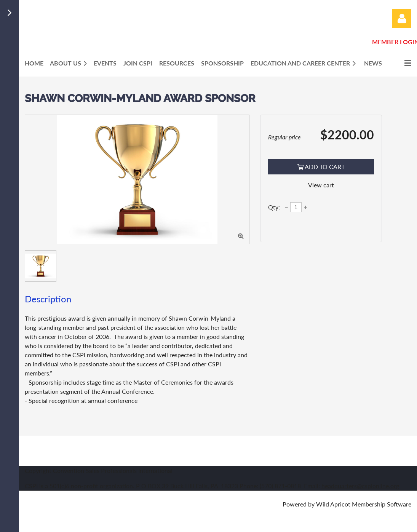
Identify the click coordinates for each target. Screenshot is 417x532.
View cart (321, 185)
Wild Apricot (333, 504)
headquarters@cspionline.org (360, 486)
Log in (402, 19)
